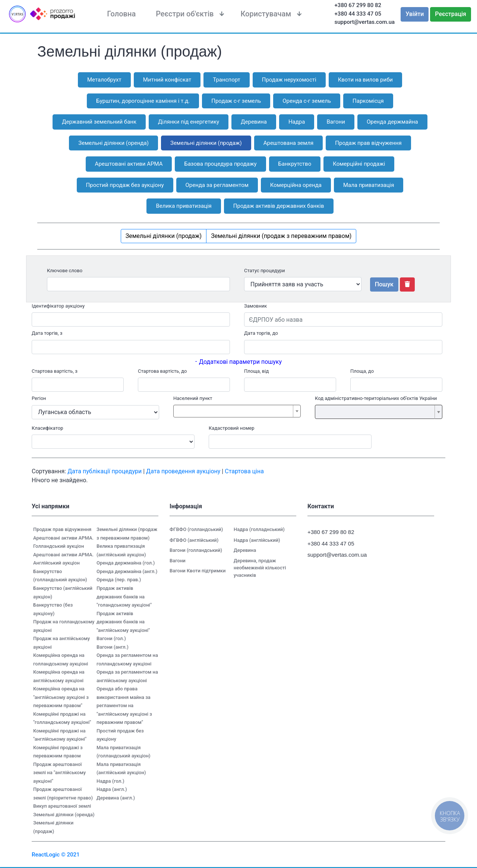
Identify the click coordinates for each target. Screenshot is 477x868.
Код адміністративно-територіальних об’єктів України (376, 398)
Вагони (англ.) (113, 647)
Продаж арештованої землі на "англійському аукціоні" (59, 773)
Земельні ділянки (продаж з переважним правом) (281, 236)
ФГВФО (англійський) (194, 540)
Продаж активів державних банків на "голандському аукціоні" (124, 597)
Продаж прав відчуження (62, 529)
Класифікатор (48, 428)
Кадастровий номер (232, 428)
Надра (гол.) (110, 781)
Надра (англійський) (257, 540)
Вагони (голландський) (196, 550)
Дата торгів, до (261, 333)
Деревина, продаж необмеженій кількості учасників (260, 568)
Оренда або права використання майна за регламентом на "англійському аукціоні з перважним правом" (124, 705)
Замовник (255, 306)
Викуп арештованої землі (62, 806)
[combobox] (237, 411)
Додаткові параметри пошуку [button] (240, 362)
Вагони (178, 561)
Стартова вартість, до (162, 371)
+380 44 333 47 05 (358, 14)
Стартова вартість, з (55, 371)
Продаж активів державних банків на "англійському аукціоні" (123, 622)
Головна (121, 14)
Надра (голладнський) (259, 529)
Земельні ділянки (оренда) (64, 815)
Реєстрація (451, 14)
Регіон (39, 398)
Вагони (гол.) (111, 638)
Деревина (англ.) (116, 798)
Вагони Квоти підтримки (198, 571)
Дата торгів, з (47, 333)
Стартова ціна (244, 471)
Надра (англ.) (112, 789)
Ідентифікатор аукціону (58, 306)
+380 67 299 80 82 (358, 5)
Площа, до (362, 371)
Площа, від (256, 371)
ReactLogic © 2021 (56, 855)
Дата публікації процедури (105, 471)
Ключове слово (65, 271)
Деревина (245, 550)
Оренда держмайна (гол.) (126, 563)
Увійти (415, 14)
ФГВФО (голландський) (196, 529)
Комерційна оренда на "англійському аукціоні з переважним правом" (61, 697)
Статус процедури (265, 271)
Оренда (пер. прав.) (119, 580)
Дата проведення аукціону (183, 471)
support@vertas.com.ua (365, 22)
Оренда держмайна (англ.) (127, 571)
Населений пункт (193, 398)
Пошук (384, 284)
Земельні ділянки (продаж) (164, 236)
